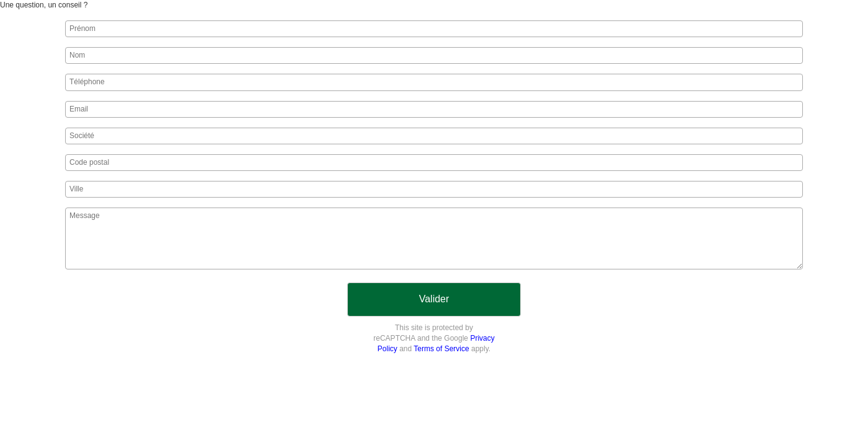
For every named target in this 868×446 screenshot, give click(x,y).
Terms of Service (441, 349)
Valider (434, 299)
